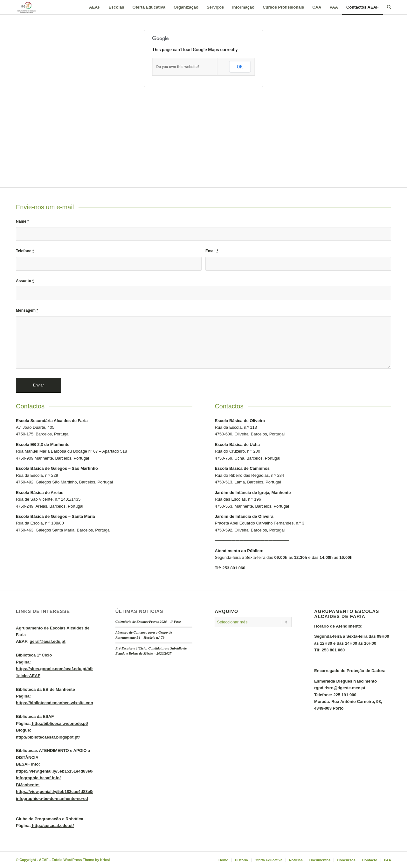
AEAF (44, 860)
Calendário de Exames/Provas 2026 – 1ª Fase (148, 621)
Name (22, 221)
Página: (77, 669)
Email (212, 251)
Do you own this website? (178, 67)
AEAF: (41, 641)
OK (240, 67)
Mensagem (27, 310)
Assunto (25, 281)
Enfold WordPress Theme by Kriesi (81, 860)
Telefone (25, 251)
